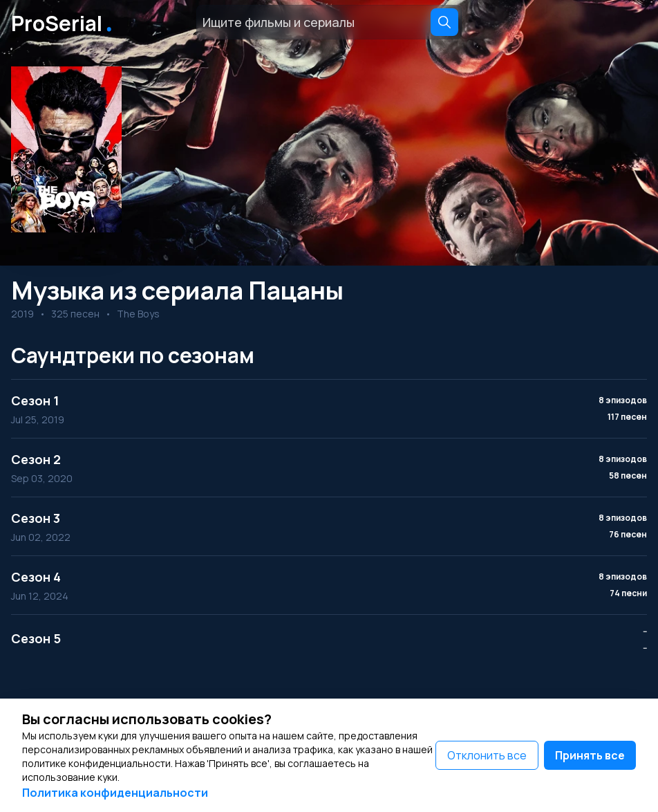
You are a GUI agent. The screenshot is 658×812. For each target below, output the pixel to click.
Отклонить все (487, 755)
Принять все (590, 755)
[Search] (444, 22)
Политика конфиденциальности (115, 793)
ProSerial (64, 22)
